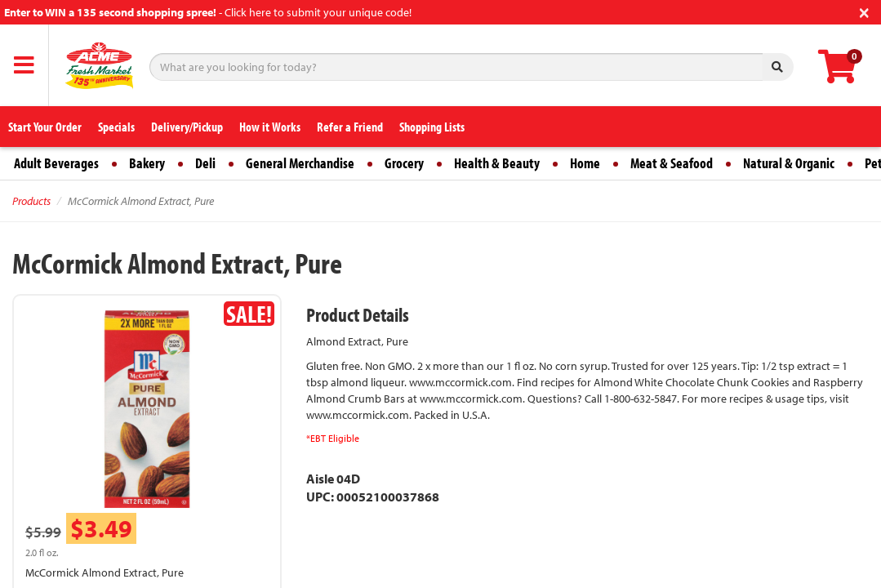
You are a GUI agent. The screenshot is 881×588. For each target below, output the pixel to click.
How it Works (270, 127)
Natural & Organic (789, 163)
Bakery (147, 163)
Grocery (404, 163)
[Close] (864, 11)
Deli (205, 163)
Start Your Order (45, 127)
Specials (116, 127)
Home (585, 163)
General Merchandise (300, 163)
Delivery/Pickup (187, 127)
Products (31, 201)
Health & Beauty (497, 163)
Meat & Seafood (672, 163)
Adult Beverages (56, 163)
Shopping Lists (432, 127)
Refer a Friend (350, 127)
